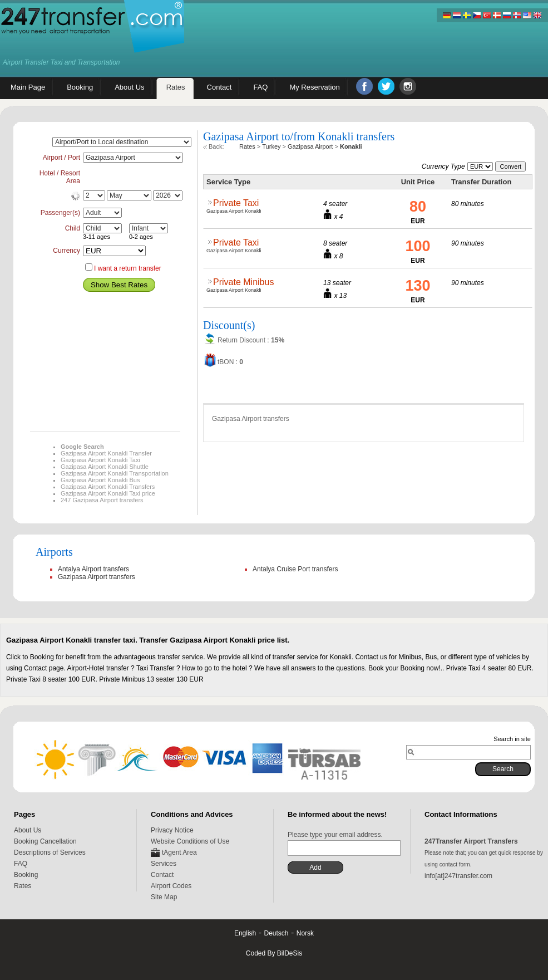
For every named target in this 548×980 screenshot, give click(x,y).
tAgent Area (179, 852)
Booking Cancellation (45, 841)
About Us (28, 830)
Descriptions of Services (50, 852)
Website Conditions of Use (190, 841)
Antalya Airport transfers (93, 569)
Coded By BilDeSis (274, 953)
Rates (23, 886)
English (245, 933)
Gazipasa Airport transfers (97, 577)
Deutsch (276, 933)
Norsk (305, 933)
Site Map (164, 897)
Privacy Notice (172, 830)
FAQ (21, 864)
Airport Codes (171, 886)
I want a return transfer (128, 268)
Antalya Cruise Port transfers (295, 569)
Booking (26, 875)
